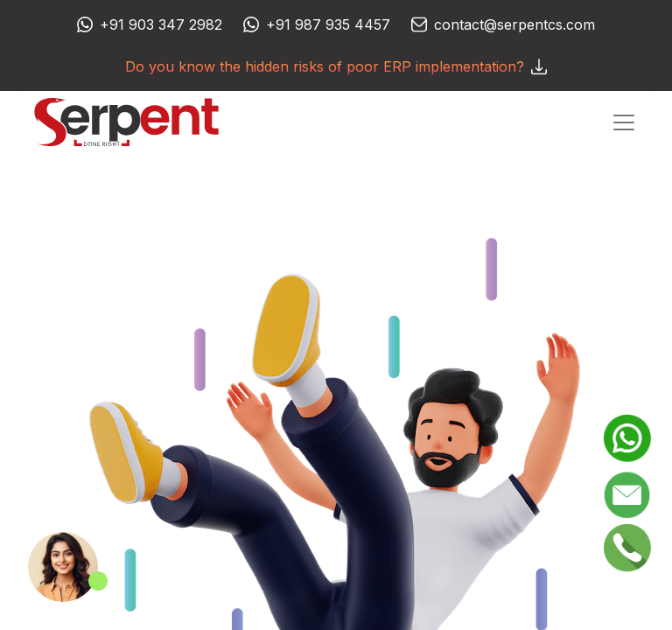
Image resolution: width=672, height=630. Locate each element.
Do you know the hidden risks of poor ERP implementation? (336, 66)
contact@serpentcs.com (514, 24)
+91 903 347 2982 (161, 24)
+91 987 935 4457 (328, 24)
